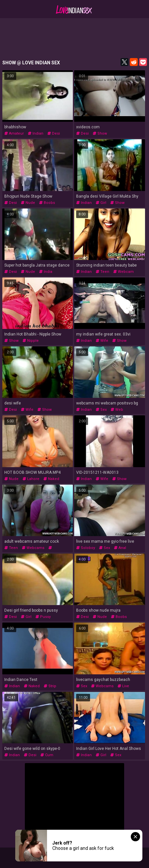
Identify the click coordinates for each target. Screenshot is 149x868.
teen (102, 272)
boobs (47, 203)
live (123, 686)
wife (102, 341)
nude (28, 203)
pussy (43, 617)
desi (54, 133)
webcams (33, 548)
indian (36, 133)
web (117, 410)
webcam (124, 272)
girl (101, 203)
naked (51, 479)
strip (50, 686)
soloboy (86, 548)
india (46, 272)
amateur (14, 133)
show (100, 133)
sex (101, 410)
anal (120, 548)
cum (47, 755)
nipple (31, 341)
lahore (31, 479)
